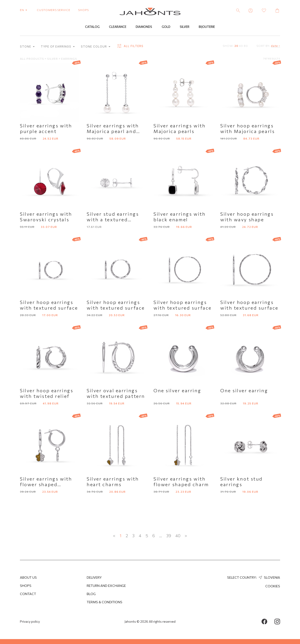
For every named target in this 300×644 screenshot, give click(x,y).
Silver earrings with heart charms (113, 482)
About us (28, 577)
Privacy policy (30, 621)
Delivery (94, 577)
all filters (130, 47)
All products (32, 59)
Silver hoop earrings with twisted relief (47, 394)
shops (83, 10)
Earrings (69, 59)
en (24, 10)
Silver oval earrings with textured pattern (116, 394)
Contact (28, 594)
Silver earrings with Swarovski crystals (46, 217)
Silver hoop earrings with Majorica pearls (247, 129)
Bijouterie (207, 27)
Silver (185, 27)
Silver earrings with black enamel (180, 217)
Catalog (92, 27)
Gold (166, 27)
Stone (27, 47)
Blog (91, 594)
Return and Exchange (106, 586)
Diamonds (144, 27)
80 (246, 46)
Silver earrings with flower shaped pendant (46, 485)
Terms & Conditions (105, 602)
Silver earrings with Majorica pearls (180, 129)
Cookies (273, 586)
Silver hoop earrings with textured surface (49, 306)
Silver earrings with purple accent (46, 129)
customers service (54, 10)
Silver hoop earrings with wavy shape (247, 217)
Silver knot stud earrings (242, 482)
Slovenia (269, 577)
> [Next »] (186, 536)
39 (169, 536)
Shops (26, 586)
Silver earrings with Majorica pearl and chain (113, 132)
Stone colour (96, 47)
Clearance (118, 27)
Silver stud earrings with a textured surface (113, 220)
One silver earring (177, 391)
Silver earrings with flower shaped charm (181, 482)
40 (241, 46)
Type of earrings (58, 47)
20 (236, 46)
